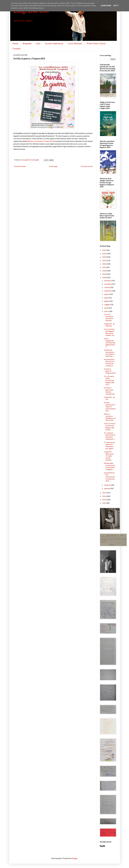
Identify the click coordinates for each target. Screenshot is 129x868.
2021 (104, 267)
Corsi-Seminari (75, 43)
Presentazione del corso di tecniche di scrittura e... (109, 362)
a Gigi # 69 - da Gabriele (109, 325)
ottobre (107, 287)
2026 (104, 250)
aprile (107, 308)
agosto (107, 294)
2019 (104, 274)
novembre (108, 284)
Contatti (17, 48)
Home (15, 43)
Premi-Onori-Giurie (96, 43)
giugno (107, 301)
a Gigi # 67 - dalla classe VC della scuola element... (109, 456)
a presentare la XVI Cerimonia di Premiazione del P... (109, 477)
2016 (104, 496)
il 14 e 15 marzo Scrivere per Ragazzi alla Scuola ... (110, 427)
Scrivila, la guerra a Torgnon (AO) (110, 371)
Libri (38, 43)
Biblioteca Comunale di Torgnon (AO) (40, 141)
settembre (108, 291)
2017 (104, 493)
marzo (107, 311)
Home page (53, 166)
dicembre (108, 281)
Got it (116, 6)
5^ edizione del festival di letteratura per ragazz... (109, 445)
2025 (104, 254)
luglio (106, 298)
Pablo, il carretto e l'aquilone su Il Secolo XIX (110, 417)
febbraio (108, 485)
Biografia (27, 43)
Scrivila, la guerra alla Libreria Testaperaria (109, 391)
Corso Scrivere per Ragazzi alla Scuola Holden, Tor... (109, 332)
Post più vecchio (87, 166)
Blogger (75, 858)
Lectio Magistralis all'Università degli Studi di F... (110, 343)
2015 (104, 500)
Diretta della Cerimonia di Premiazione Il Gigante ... (109, 466)
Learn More (106, 6)
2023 (104, 260)
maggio (107, 304)
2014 (104, 503)
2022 (104, 264)
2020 (104, 271)
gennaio (107, 488)
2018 (104, 277)
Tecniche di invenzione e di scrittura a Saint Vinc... (109, 353)
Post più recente (20, 166)
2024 (104, 257)
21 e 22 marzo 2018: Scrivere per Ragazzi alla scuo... (109, 380)
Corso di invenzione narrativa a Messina (109, 317)
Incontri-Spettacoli (54, 43)
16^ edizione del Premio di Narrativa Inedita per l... (109, 436)
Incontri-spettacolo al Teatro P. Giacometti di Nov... (110, 407)
